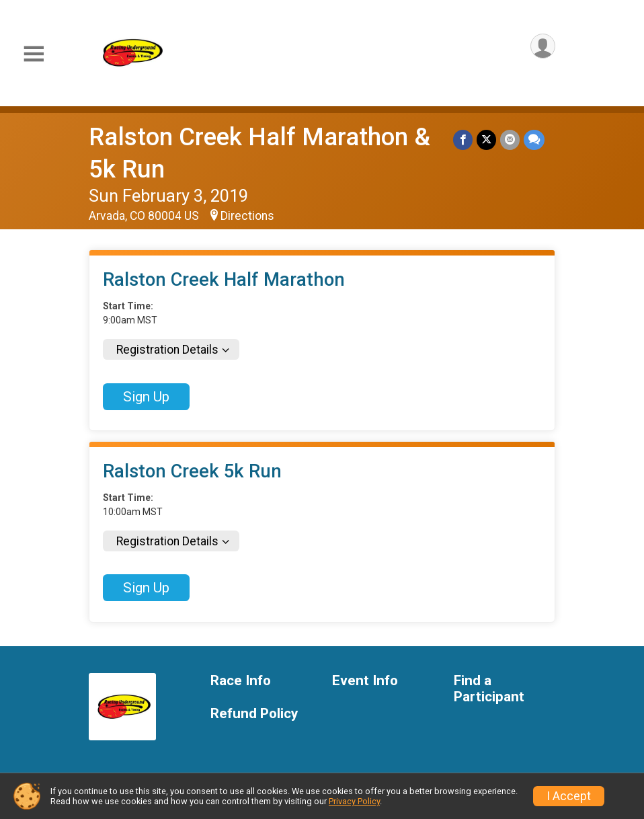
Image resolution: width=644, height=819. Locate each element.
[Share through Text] (534, 140)
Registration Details (167, 350)
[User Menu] (543, 46)
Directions (247, 216)
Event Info (365, 681)
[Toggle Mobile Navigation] (34, 54)
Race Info (241, 681)
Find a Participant (489, 689)
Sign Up (146, 397)
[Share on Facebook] (463, 140)
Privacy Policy (354, 801)
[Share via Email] (510, 140)
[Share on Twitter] (486, 140)
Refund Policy (254, 714)
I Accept (569, 796)
